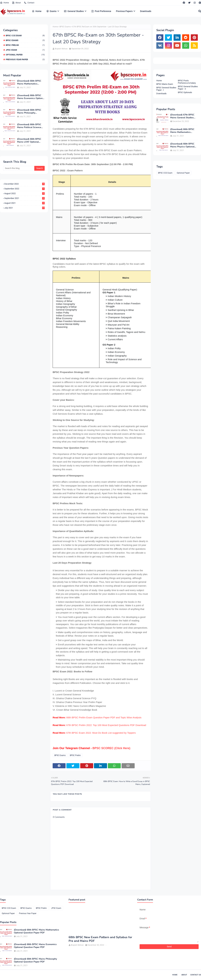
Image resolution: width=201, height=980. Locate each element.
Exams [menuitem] (51, 11)
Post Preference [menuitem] (101, 11)
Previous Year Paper (25, 59)
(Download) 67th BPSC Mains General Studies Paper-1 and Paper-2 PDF (184, 116)
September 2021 (24, 198)
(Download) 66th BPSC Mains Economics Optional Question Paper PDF (31, 97)
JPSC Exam (25, 50)
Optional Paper (25, 55)
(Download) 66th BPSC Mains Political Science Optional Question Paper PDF (30, 126)
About (16, 3)
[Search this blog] (19, 168)
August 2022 (24, 193)
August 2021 (24, 203)
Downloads (161, 93)
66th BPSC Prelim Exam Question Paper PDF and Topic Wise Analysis (104, 717)
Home (4, 3)
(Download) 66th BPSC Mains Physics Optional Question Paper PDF (182, 145)
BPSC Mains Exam (165, 84)
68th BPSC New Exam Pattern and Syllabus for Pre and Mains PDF (100, 939)
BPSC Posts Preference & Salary (187, 82)
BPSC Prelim (25, 45)
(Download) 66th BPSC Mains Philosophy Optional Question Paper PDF (30, 111)
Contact (29, 3)
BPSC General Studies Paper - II (188, 88)
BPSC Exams (25, 40)
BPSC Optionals (185, 92)
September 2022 (24, 189)
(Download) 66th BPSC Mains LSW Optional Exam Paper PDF (29, 141)
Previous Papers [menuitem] (124, 11)
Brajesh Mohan (61, 49)
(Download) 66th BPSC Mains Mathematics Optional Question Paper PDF (30, 82)
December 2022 (24, 184)
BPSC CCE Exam (25, 36)
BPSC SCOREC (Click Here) (111, 748)
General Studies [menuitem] (74, 11)
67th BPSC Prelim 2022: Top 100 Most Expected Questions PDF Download (106, 725)
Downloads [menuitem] (146, 11)
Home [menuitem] (37, 11)
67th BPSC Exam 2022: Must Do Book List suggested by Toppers (101, 733)
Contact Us (196, 975)
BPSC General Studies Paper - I (166, 89)
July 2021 (24, 208)
